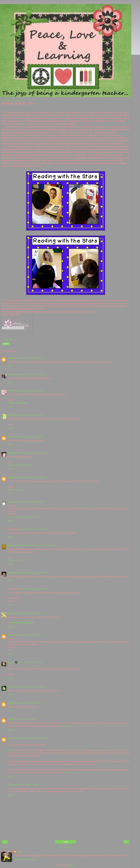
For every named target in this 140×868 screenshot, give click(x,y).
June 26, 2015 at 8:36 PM (30, 703)
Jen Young (13, 703)
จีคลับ (10, 750)
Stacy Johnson (15, 453)
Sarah (11, 391)
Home (66, 842)
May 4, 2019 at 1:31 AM (29, 785)
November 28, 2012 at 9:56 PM (31, 374)
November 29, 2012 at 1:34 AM (36, 453)
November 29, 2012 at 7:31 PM (30, 502)
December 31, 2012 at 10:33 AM (27, 613)
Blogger (71, 865)
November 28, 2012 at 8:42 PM (30, 358)
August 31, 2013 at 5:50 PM (30, 662)
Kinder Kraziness (15, 490)
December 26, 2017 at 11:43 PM (32, 738)
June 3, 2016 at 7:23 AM (25, 719)
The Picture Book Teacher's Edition (23, 517)
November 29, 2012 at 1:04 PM (31, 477)
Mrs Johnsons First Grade (19, 465)
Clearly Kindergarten (18, 403)
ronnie (11, 437)
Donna (11, 662)
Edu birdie (13, 785)
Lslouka (12, 358)
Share (6, 344)
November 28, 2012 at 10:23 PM (28, 415)
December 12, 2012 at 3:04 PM (36, 573)
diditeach (12, 374)
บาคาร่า (69, 772)
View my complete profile (25, 859)
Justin (11, 719)
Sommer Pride (14, 560)
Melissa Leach (15, 573)
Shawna (12, 502)
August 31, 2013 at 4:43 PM (30, 635)
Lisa (10, 613)
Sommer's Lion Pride (18, 545)
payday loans (67, 726)
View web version (66, 847)
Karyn (11, 415)
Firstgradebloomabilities (21, 623)
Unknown (12, 477)
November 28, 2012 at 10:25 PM (29, 437)
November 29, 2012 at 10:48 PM (34, 529)
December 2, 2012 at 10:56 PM (42, 545)
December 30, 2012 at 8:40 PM (34, 589)
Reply (10, 366)
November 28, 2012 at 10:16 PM (28, 391)
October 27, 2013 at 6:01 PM (33, 687)
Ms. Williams (14, 687)
